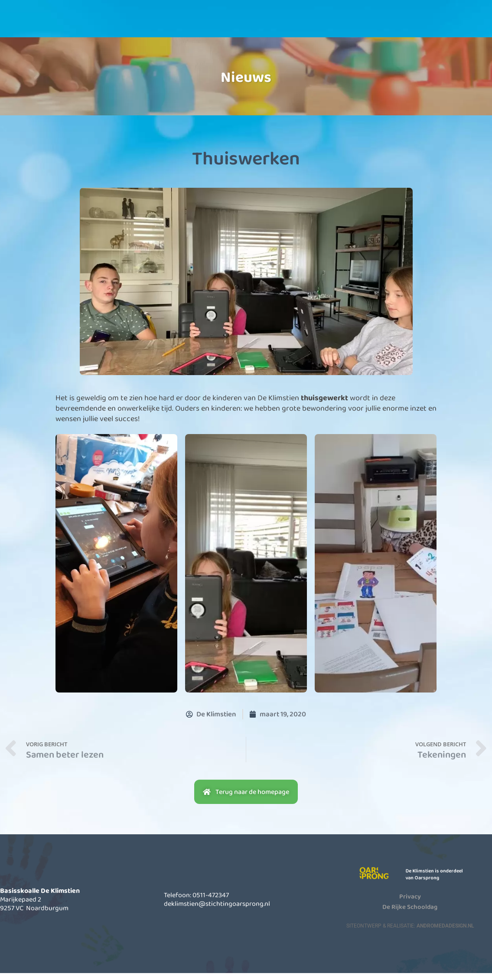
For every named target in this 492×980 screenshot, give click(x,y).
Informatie (241, 26)
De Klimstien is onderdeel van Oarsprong (440, 881)
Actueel (312, 26)
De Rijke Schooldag (410, 913)
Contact (383, 26)
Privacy (410, 903)
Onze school (169, 26)
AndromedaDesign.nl (445, 932)
